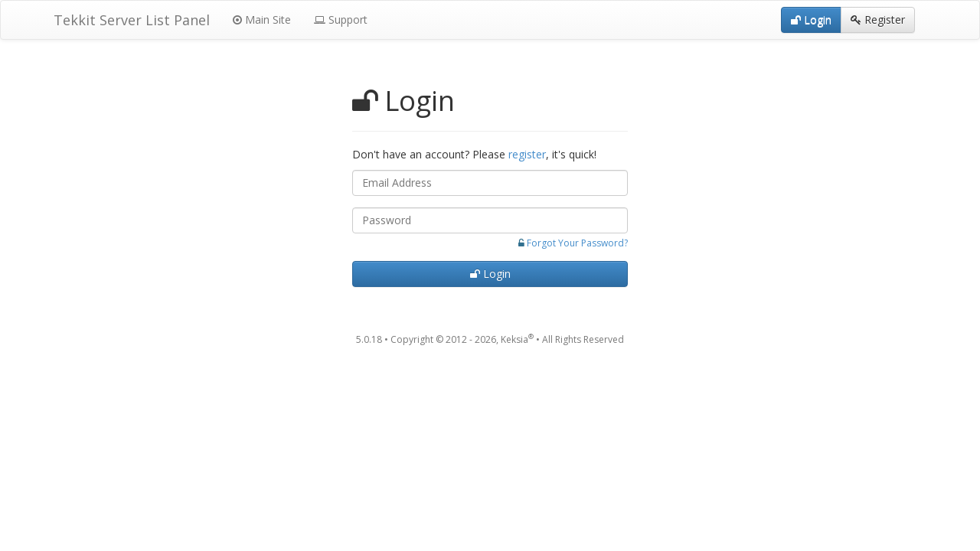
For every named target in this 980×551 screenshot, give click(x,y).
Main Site (262, 20)
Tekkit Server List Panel (132, 20)
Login (490, 274)
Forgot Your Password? (577, 243)
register (527, 154)
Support (341, 20)
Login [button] (811, 20)
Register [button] (878, 20)
